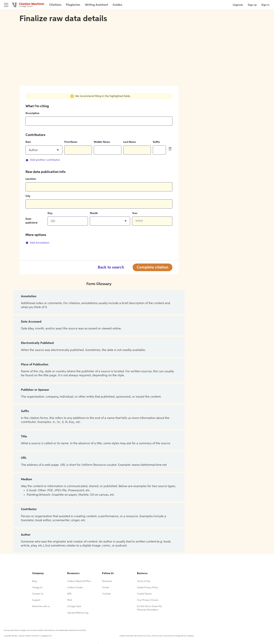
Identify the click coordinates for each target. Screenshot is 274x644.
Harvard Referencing (78, 613)
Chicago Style (74, 606)
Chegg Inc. (38, 588)
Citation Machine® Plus (79, 581)
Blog (34, 581)
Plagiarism (73, 5)
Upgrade (238, 5)
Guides (117, 5)
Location (31, 179)
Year (135, 213)
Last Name (130, 142)
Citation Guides (75, 588)
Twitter (106, 588)
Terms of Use (144, 581)
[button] (44, 150)
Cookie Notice (144, 594)
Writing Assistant (96, 5)
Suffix (156, 142)
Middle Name (102, 142)
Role (28, 142)
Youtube (106, 594)
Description (32, 113)
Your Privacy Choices (148, 600)
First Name (71, 142)
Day (50, 213)
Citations (55, 5)
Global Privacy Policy (148, 588)
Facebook (107, 581)
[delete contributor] (170, 149)
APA (69, 594)
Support (36, 600)
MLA (70, 600)
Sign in (265, 5)
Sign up (252, 5)
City (28, 196)
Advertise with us (41, 606)
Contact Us (38, 594)
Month (94, 213)
